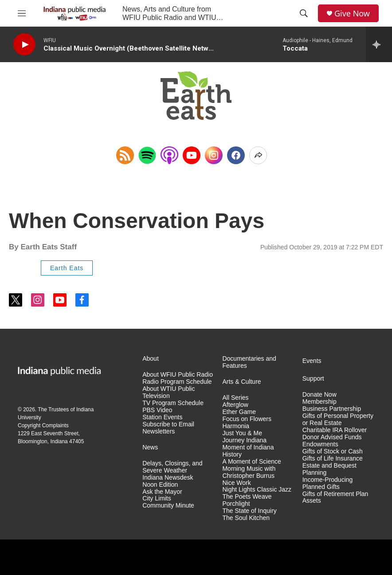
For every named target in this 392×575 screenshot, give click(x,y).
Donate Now (319, 395)
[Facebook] (236, 155)
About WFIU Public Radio (178, 375)
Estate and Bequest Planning (329, 469)
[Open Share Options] (258, 155)
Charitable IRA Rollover (335, 430)
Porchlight (236, 504)
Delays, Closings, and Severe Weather (172, 467)
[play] (24, 45)
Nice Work (236, 483)
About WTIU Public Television (169, 392)
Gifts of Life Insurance (333, 459)
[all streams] (379, 44)
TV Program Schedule (173, 403)
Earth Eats (67, 268)
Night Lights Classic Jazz (257, 490)
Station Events (162, 417)
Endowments (320, 444)
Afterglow (235, 405)
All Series (235, 398)
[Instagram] (214, 155)
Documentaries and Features (249, 362)
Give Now (352, 14)
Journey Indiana (244, 440)
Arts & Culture (241, 382)
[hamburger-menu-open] (22, 13)
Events (312, 361)
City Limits (157, 498)
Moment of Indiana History (248, 451)
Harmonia (236, 426)
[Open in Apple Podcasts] (169, 155)
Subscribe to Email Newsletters (168, 428)
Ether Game (239, 412)
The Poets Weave (247, 497)
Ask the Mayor (162, 492)
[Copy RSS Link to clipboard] (125, 155)
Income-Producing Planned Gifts (328, 483)
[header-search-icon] (304, 13)
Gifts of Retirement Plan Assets (335, 498)
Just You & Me (242, 433)
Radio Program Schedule (177, 382)
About (151, 359)
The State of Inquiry (249, 511)
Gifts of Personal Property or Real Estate (338, 419)
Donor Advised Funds (332, 437)
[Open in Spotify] (147, 155)
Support (313, 379)
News (150, 447)
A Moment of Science (251, 462)
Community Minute (168, 506)
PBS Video (157, 410)
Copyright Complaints (43, 425)
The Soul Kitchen (246, 518)
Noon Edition (160, 485)
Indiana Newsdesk (168, 478)
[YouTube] (192, 155)
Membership (319, 402)
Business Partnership (332, 409)
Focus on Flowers (247, 419)
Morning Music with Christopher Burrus (249, 472)
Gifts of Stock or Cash (333, 451)
